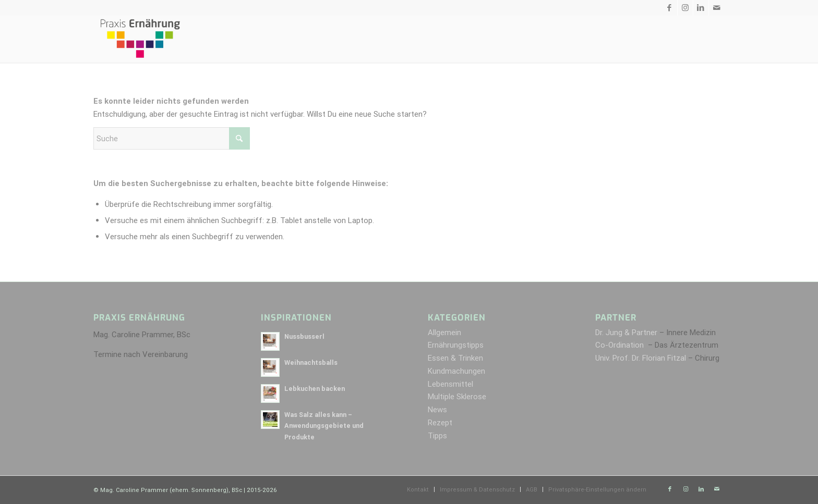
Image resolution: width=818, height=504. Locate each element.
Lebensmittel (450, 384)
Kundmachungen (456, 371)
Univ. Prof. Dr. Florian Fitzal (641, 358)
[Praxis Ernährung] (140, 39)
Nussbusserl (304, 336)
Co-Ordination (621, 345)
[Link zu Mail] (717, 8)
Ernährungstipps (456, 345)
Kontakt (237, 8)
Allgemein (444, 332)
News (437, 409)
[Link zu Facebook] (670, 8)
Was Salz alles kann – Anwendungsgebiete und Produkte (324, 426)
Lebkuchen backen (315, 389)
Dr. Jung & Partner (626, 332)
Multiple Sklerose (457, 396)
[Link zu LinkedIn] (701, 8)
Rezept (440, 422)
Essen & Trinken (455, 358)
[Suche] (172, 138)
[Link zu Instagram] (685, 8)
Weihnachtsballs (311, 362)
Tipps (437, 435)
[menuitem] (421, 39)
